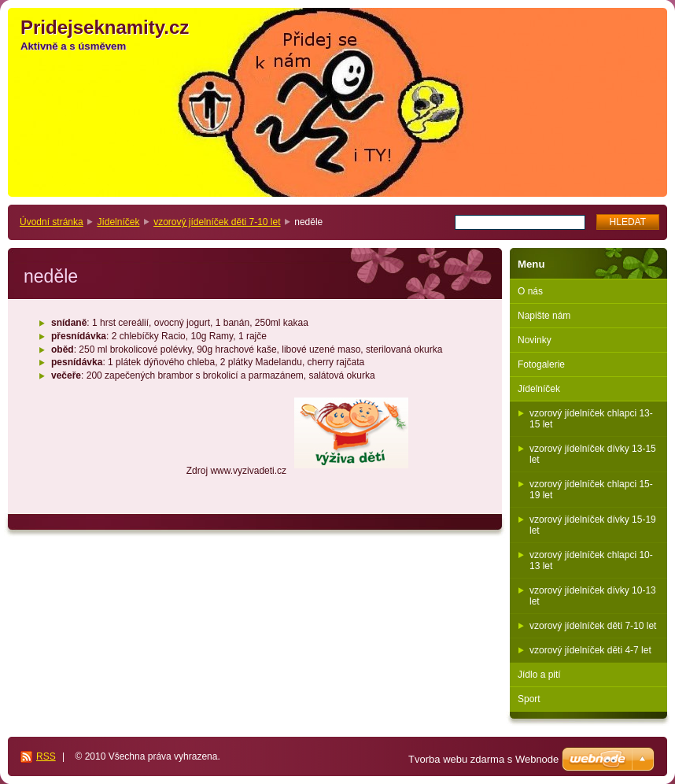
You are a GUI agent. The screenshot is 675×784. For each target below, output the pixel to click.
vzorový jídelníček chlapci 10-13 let (591, 560)
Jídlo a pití (539, 675)
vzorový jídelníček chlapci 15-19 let (591, 490)
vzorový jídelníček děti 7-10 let (217, 222)
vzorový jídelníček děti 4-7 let (590, 650)
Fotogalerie (541, 364)
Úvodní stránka (52, 222)
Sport (529, 699)
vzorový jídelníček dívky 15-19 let (593, 525)
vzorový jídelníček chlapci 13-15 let (591, 419)
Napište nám (544, 316)
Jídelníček (118, 222)
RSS (46, 756)
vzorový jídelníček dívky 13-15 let (593, 454)
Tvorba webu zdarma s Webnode (483, 759)
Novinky (535, 340)
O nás (530, 291)
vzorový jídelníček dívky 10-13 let (593, 596)
